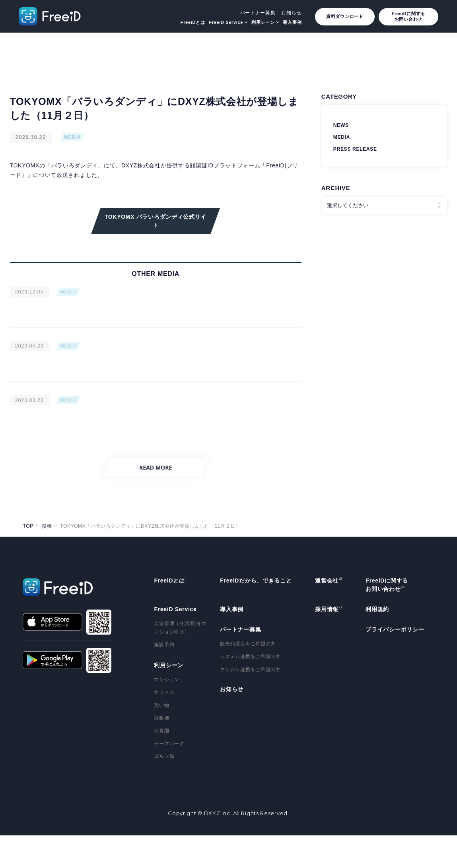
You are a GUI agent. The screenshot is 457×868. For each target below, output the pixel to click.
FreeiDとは (193, 22)
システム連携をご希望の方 (250, 689)
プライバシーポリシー (395, 662)
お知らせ (291, 13)
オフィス (164, 725)
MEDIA (72, 137)
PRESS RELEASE (355, 149)
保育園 (161, 763)
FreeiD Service (226, 22)
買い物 (161, 738)
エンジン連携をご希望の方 (250, 702)
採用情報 (327, 642)
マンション (167, 712)
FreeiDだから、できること (256, 613)
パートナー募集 (258, 13)
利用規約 (377, 642)
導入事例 (292, 22)
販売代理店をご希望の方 (248, 676)
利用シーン (263, 22)
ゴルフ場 (164, 789)
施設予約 (164, 677)
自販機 (161, 750)
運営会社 (327, 613)
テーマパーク (169, 776)
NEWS (341, 125)
